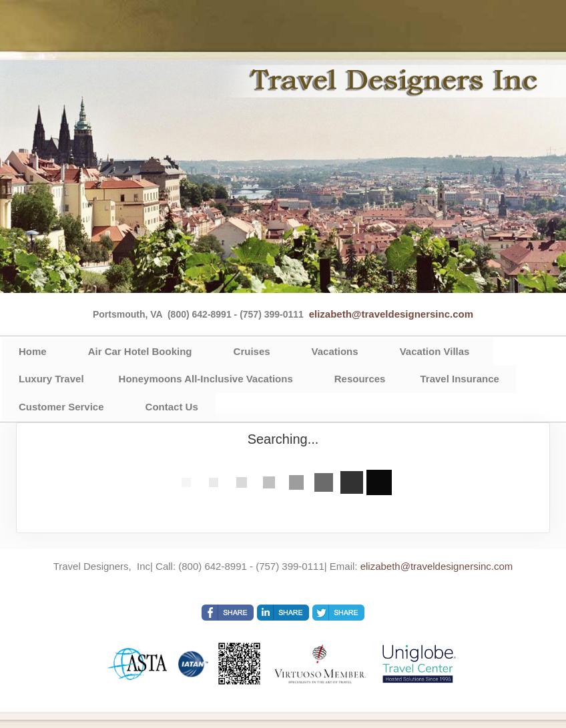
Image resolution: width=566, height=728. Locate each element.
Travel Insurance (459, 379)
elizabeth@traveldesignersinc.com (391, 314)
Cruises (252, 351)
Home (33, 351)
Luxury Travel (51, 379)
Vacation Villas (435, 351)
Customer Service (61, 407)
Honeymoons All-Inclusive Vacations (206, 379)
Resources (360, 379)
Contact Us (172, 407)
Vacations (335, 351)
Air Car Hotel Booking (140, 351)
